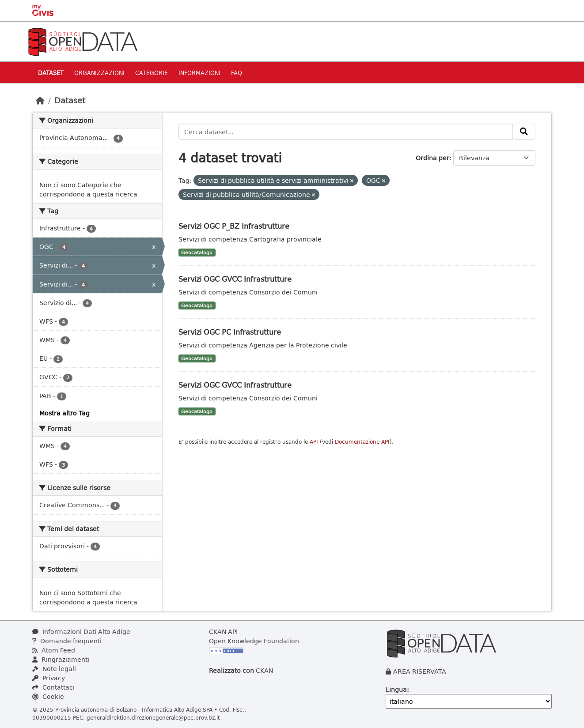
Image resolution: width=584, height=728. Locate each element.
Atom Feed (54, 650)
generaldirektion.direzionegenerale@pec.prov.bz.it (153, 717)
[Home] (40, 100)
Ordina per (432, 158)
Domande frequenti (67, 641)
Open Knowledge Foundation (254, 641)
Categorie (152, 73)
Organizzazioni (99, 73)
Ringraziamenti (61, 659)
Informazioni (199, 73)
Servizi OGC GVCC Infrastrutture (235, 279)
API (314, 442)
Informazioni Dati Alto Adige (81, 632)
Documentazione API (362, 442)
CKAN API (223, 632)
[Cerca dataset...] (346, 132)
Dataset (51, 73)
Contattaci (53, 687)
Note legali (54, 669)
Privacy (49, 678)
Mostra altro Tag (64, 413)
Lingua (396, 689)
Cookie (48, 696)
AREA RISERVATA (420, 671)
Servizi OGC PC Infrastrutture (230, 332)
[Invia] (524, 132)
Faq (237, 73)
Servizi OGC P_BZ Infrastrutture (234, 226)
